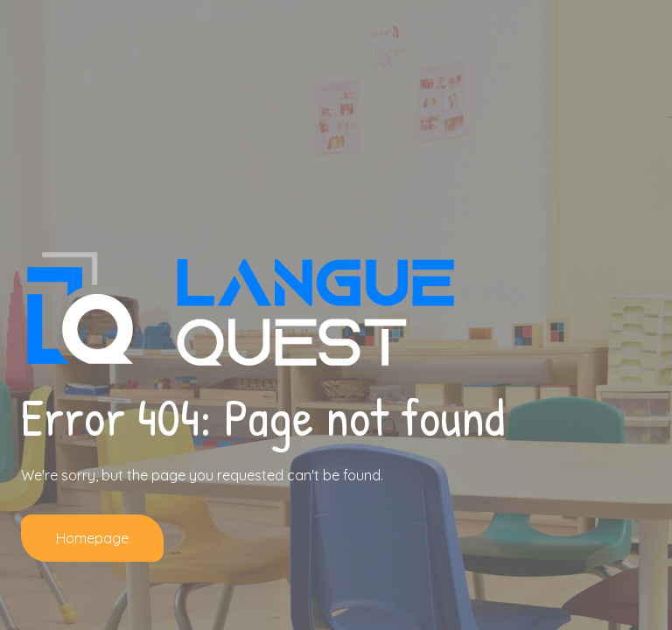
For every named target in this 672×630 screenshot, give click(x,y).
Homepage (92, 538)
